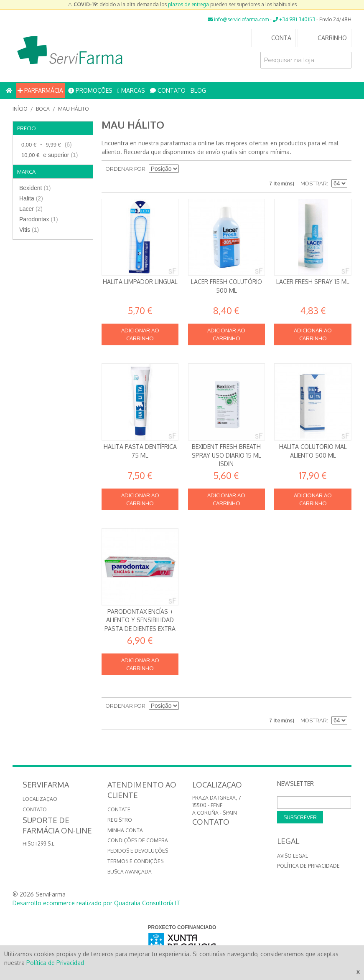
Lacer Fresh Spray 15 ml (313, 282)
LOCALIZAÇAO (40, 799)
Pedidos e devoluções (138, 851)
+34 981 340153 (294, 19)
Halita (31, 198)
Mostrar (314, 184)
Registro (120, 820)
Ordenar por (126, 169)
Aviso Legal (293, 856)
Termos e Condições (135, 861)
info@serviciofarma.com (238, 19)
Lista (341, 169)
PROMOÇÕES (90, 90)
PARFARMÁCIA (40, 90)
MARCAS (131, 90)
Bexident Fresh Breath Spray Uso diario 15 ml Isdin (227, 455)
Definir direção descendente (186, 169)
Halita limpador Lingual (140, 282)
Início (20, 109)
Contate (119, 809)
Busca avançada (130, 872)
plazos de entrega (188, 4)
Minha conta (125, 830)
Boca (43, 109)
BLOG (198, 90)
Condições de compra (138, 840)
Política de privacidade (308, 866)
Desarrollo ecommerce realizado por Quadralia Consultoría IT (96, 903)
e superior (49, 155)
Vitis (29, 230)
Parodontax (39, 219)
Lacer (31, 209)
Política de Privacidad (55, 963)
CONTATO (168, 90)
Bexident (35, 188)
